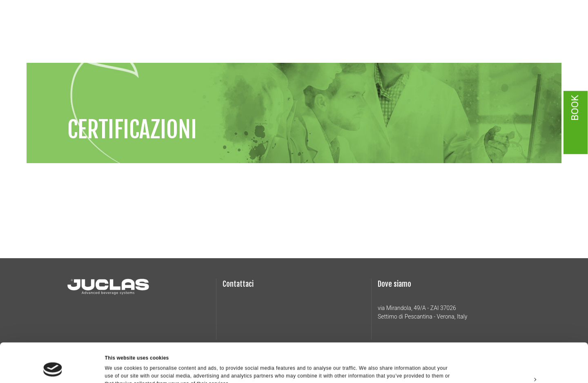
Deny (520, 364)
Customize (520, 345)
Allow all (520, 327)
